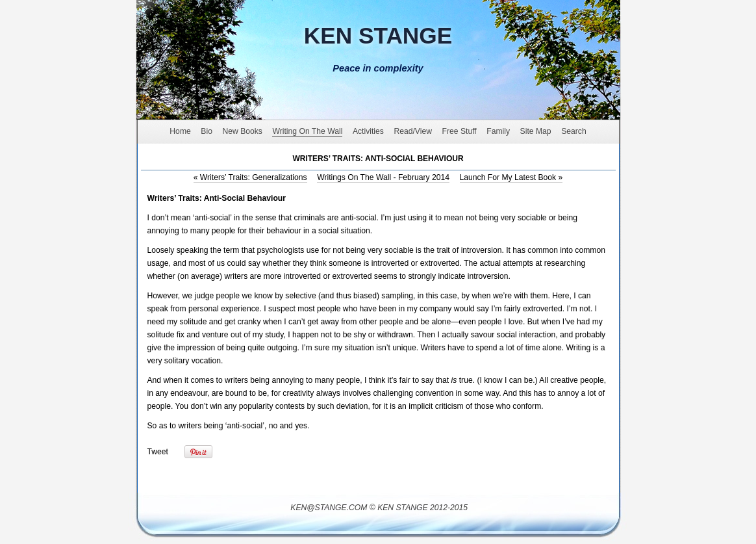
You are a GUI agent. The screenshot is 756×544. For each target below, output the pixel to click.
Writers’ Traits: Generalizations (250, 177)
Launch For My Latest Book (511, 177)
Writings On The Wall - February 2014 (383, 177)
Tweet (158, 452)
